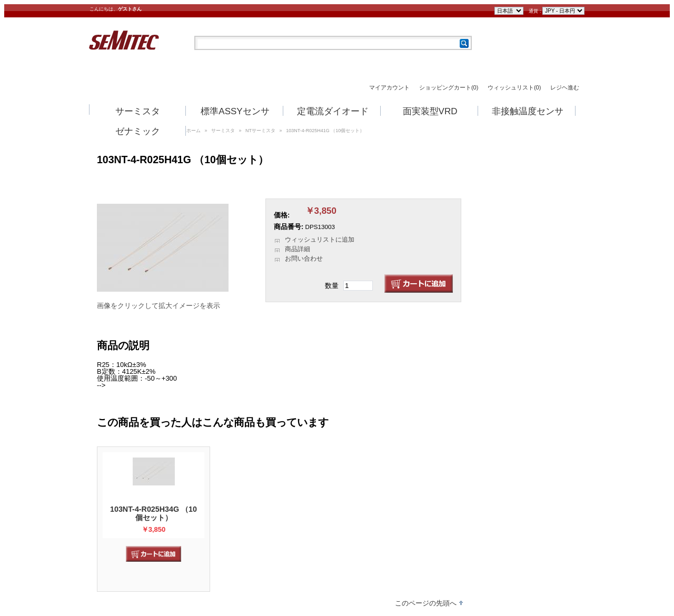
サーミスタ (138, 111)
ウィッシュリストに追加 (320, 240)
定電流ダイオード (333, 111)
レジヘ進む (565, 88)
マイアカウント (389, 88)
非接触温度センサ (528, 111)
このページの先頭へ (426, 603)
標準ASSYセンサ (235, 111)
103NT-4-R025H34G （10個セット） (153, 513)
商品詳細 (298, 249)
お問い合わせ (304, 259)
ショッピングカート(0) (449, 88)
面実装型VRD (430, 111)
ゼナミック (138, 131)
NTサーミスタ (260, 131)
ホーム (194, 131)
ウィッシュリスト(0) (514, 88)
